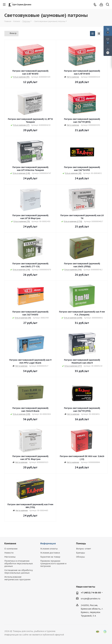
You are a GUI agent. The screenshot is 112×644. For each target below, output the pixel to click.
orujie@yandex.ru (91, 599)
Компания (10, 543)
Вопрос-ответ (84, 549)
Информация (48, 543)
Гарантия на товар (50, 557)
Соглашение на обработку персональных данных (19, 571)
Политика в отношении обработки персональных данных (19, 563)
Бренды (80, 553)
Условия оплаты (49, 549)
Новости (9, 553)
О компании (11, 549)
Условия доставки (50, 553)
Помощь (81, 543)
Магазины (10, 557)
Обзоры (80, 557)
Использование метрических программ (17, 578)
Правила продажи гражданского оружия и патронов (53, 563)
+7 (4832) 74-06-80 (91, 593)
